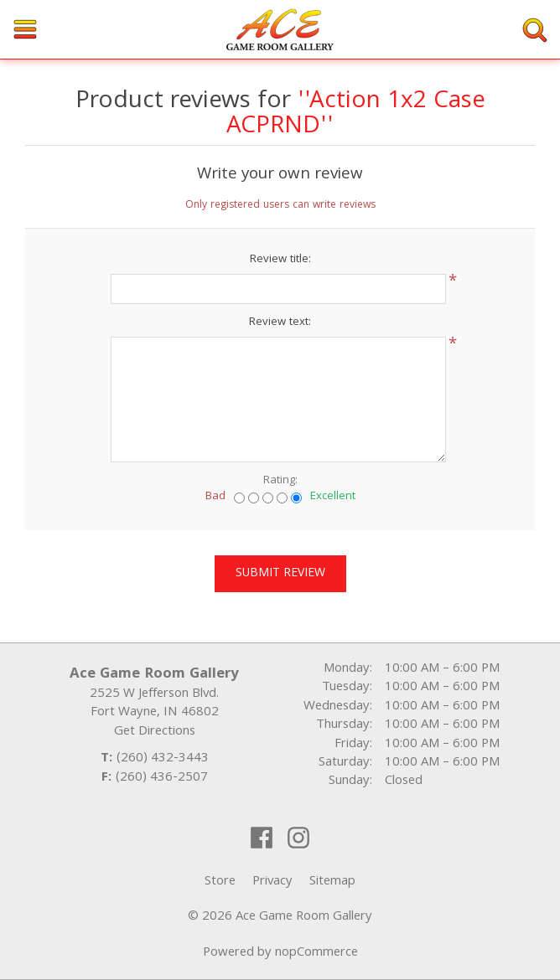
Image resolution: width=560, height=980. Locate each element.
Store (220, 882)
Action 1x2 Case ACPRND (356, 115)
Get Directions (155, 732)
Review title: (280, 260)
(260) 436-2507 (162, 778)
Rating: (280, 481)
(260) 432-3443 (163, 759)
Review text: (280, 322)
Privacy (272, 882)
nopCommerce (316, 953)
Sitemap (332, 882)
